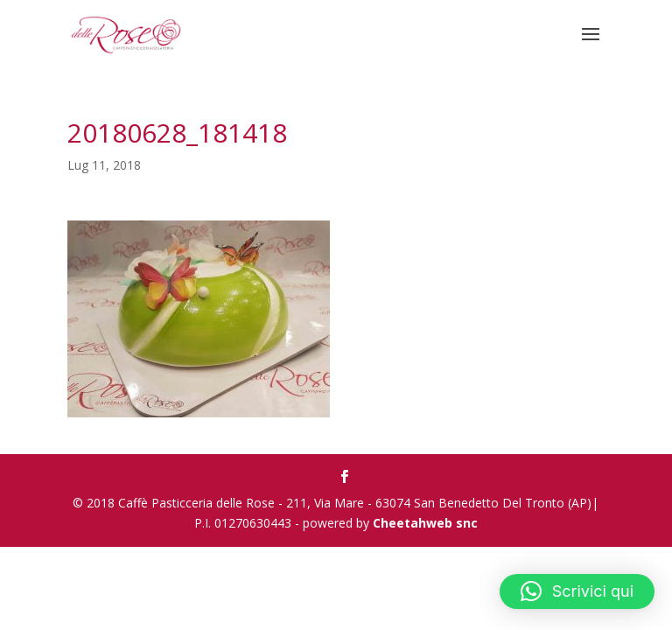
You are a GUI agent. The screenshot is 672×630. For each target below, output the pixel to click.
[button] (577, 591)
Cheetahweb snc (425, 523)
